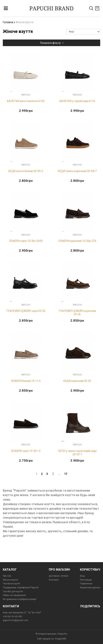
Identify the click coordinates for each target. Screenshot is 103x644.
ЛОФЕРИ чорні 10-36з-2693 (26, 241)
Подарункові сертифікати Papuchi (21, 588)
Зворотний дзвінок (90, 588)
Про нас (7, 576)
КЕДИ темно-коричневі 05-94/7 (77, 171)
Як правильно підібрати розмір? (20, 599)
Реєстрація (86, 580)
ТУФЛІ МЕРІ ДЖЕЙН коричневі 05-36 (77, 313)
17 (66, 474)
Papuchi (26, 95)
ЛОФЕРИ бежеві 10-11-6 (26, 381)
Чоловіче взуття (11, 584)
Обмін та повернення (14, 595)
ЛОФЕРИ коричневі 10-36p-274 (77, 241)
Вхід (82, 576)
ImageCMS (61, 639)
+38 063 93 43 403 (12, 617)
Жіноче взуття (10, 580)
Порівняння (86, 584)
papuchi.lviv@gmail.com (15, 620)
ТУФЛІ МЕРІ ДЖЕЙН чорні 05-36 (26, 311)
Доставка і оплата (59, 576)
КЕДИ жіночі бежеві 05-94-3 (26, 171)
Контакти (54, 580)
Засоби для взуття (13, 591)
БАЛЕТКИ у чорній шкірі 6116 (77, 101)
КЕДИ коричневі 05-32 (77, 381)
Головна (9, 22)
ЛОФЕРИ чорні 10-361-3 (26, 451)
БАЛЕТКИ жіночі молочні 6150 (26, 101)
